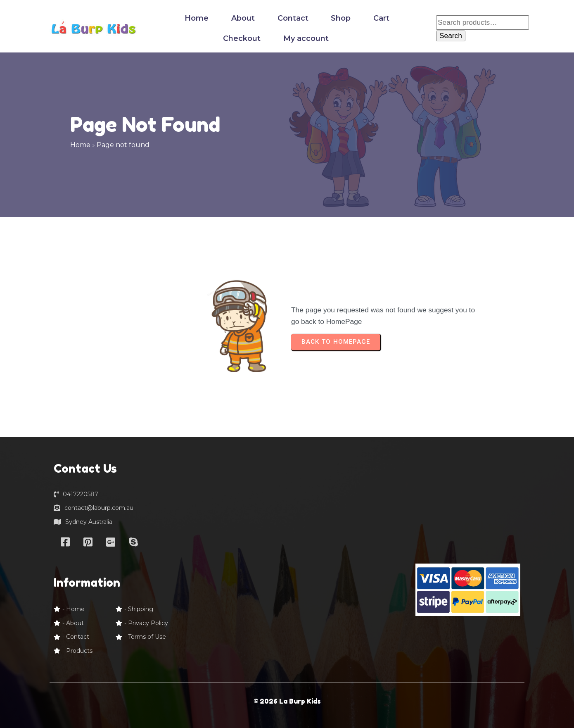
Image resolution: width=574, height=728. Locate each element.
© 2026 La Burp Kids (287, 701)
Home (80, 145)
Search (451, 36)
